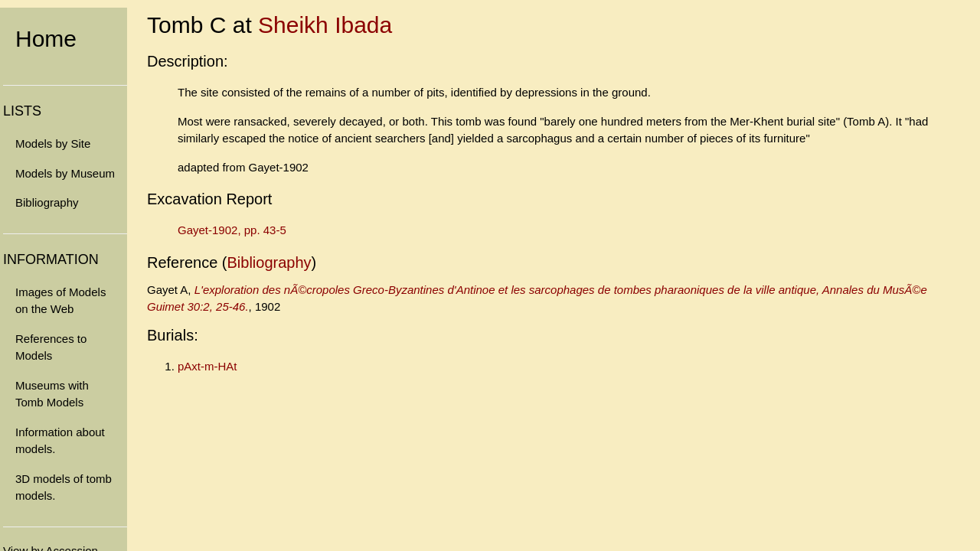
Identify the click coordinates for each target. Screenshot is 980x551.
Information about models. (60, 441)
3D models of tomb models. (64, 487)
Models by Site (53, 143)
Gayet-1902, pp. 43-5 (232, 230)
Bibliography (47, 202)
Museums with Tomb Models (52, 394)
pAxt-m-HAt (207, 366)
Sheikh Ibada (325, 25)
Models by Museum (65, 173)
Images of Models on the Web (60, 301)
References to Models (51, 347)
